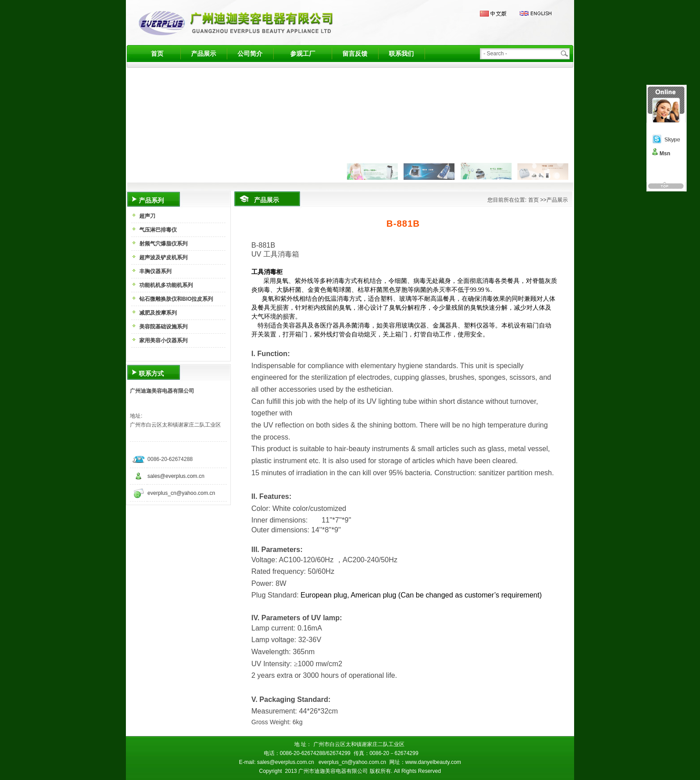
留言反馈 (355, 54)
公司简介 (250, 54)
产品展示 (204, 54)
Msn (665, 154)
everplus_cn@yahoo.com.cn (181, 493)
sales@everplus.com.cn (176, 476)
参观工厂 (303, 54)
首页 (157, 54)
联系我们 (401, 54)
